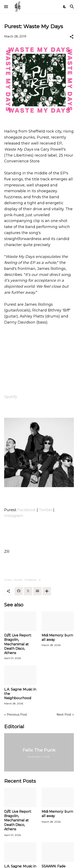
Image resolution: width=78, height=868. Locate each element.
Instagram (14, 516)
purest (18, 580)
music (8, 580)
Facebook (27, 510)
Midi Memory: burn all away (57, 637)
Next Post (64, 715)
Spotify (11, 397)
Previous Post (17, 715)
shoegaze (30, 580)
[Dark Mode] (65, 7)
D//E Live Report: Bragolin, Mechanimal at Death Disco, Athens (18, 644)
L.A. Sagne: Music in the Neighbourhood (20, 694)
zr (40, 580)
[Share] (72, 37)
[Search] (72, 7)
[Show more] (47, 591)
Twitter (46, 510)
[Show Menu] (6, 7)
